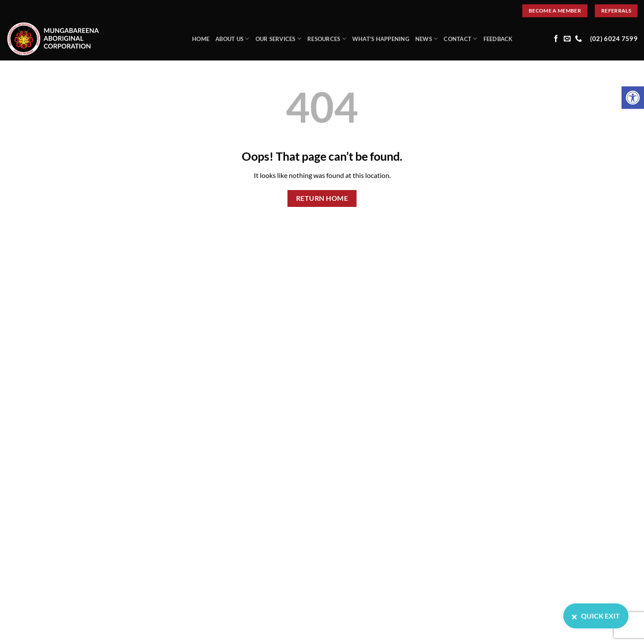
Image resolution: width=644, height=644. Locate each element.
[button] (633, 98)
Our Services (279, 39)
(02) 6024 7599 (614, 39)
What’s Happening (381, 39)
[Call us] (578, 39)
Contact (460, 39)
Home (201, 39)
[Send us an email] (567, 39)
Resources (327, 39)
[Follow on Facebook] (556, 39)
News (426, 39)
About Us (232, 39)
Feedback (498, 39)
